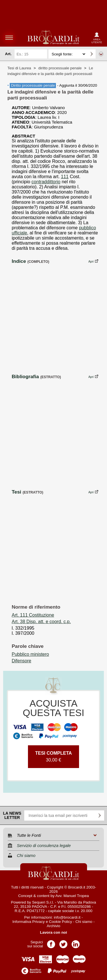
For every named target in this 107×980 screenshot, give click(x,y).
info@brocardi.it (67, 917)
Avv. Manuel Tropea (72, 896)
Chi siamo (84, 922)
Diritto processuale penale (33, 85)
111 (65, 177)
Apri (91, 262)
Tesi (16, 492)
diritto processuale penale (60, 68)
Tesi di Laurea (19, 68)
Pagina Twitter (63, 942)
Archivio (53, 926)
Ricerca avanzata (101, 54)
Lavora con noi (53, 932)
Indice (19, 261)
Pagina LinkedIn (76, 942)
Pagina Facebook (51, 942)
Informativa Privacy (28, 922)
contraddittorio (46, 182)
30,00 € (53, 757)
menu (9, 38)
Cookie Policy (61, 922)
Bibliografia (25, 376)
